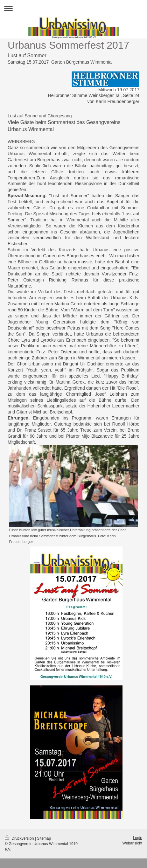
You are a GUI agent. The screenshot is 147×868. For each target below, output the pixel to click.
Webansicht (132, 843)
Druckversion (20, 838)
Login (138, 838)
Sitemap (44, 838)
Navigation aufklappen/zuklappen (73, 8)
